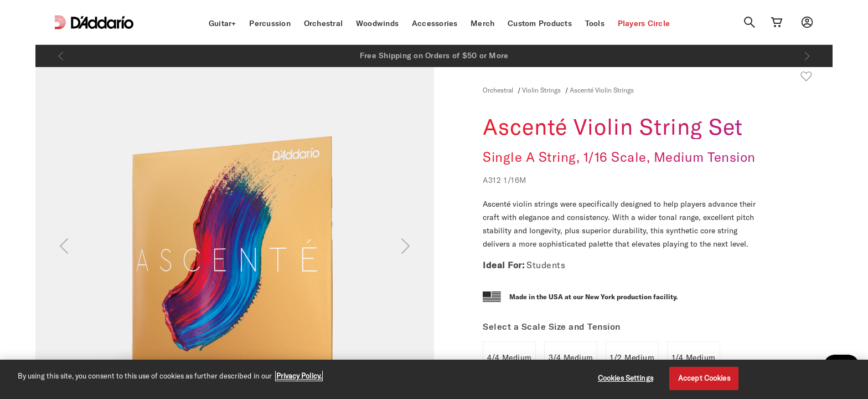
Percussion (270, 23)
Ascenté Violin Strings (602, 90)
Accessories (435, 23)
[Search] (750, 22)
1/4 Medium (694, 357)
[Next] (807, 56)
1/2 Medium (632, 357)
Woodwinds (377, 23)
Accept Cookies (704, 378)
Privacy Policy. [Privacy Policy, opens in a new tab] (299, 376)
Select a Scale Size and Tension (552, 326)
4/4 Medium (510, 357)
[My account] (807, 22)
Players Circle (644, 23)
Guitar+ (223, 23)
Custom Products (540, 23)
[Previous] (61, 56)
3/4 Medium (571, 357)
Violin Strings (541, 90)
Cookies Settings (626, 378)
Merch (482, 23)
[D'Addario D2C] (102, 22)
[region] (434, 379)
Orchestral (324, 23)
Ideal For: (503, 265)
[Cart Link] (777, 22)
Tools (595, 23)
